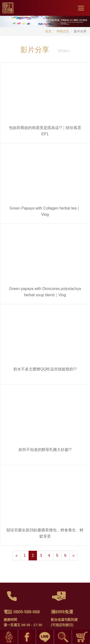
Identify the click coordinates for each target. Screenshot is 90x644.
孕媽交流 (63, 31)
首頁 (48, 31)
